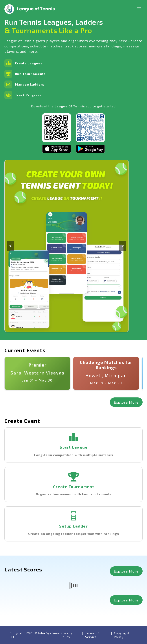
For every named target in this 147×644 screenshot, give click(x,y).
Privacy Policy (66, 635)
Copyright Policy (122, 635)
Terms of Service (92, 635)
